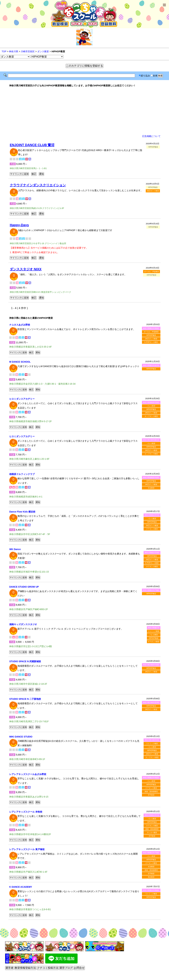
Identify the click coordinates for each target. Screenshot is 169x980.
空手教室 (151, 795)
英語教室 (151, 877)
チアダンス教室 (152, 529)
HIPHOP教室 (151, 335)
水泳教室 (151, 488)
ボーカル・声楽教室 (152, 272)
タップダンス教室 (151, 416)
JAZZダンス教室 (153, 191)
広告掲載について (151, 136)
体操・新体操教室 (151, 791)
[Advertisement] (84, 111)
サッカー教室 (152, 833)
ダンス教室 (43, 51)
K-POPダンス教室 (151, 342)
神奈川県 (14, 51)
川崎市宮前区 (28, 51)
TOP (4, 51)
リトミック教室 (154, 631)
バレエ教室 (151, 406)
